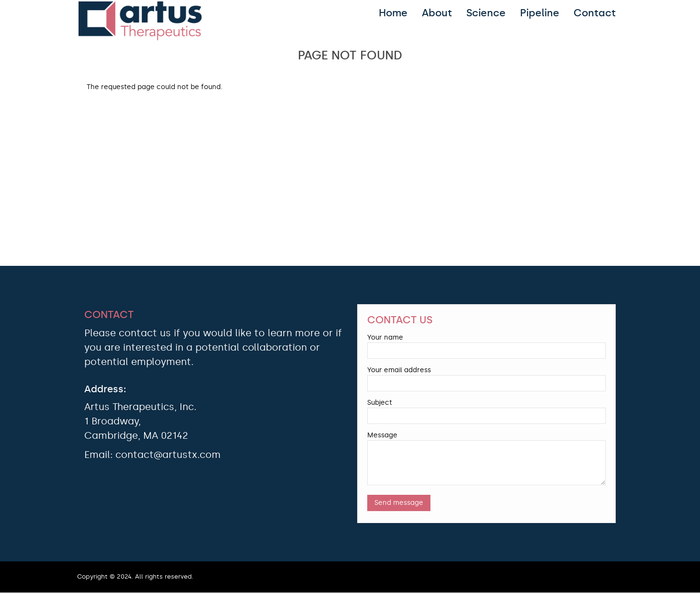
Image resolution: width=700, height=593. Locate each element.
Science (486, 13)
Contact (595, 13)
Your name (385, 337)
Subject (380, 403)
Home (393, 13)
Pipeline (540, 13)
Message (382, 435)
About (437, 13)
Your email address (399, 370)
